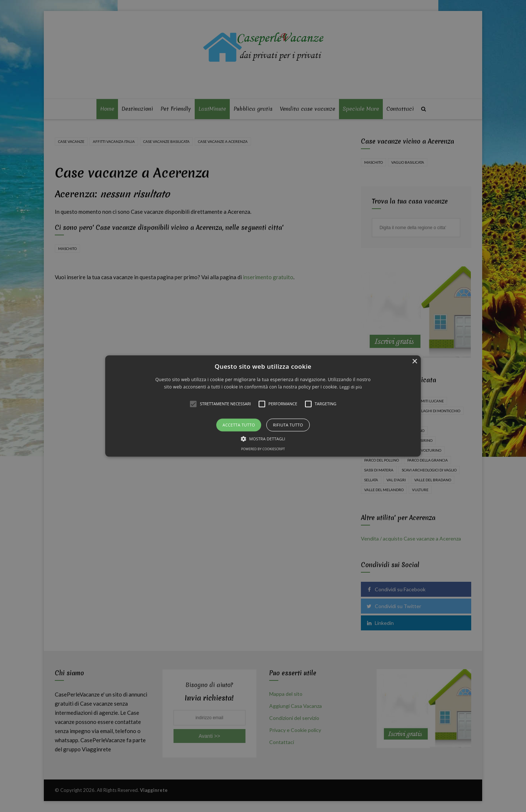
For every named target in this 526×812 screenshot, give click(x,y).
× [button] (414, 362)
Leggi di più (351, 387)
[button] (263, 406)
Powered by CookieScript (263, 449)
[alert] (263, 406)
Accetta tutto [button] (239, 425)
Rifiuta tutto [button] (288, 425)
